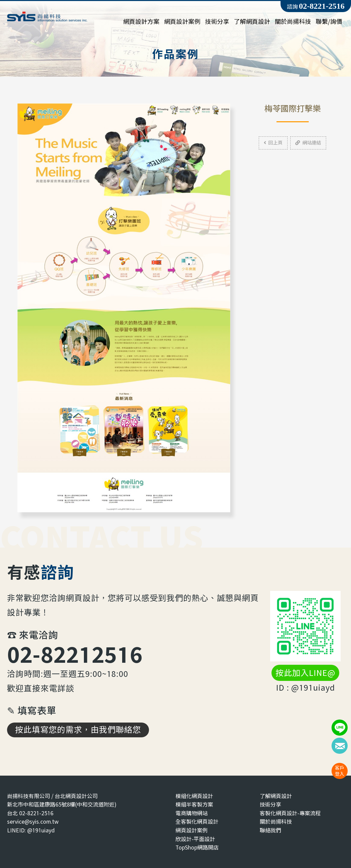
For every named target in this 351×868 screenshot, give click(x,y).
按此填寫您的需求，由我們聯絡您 (78, 730)
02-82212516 (75, 654)
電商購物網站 (192, 813)
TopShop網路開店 (197, 847)
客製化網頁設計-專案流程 (290, 813)
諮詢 (316, 6)
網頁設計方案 (141, 22)
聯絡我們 (270, 830)
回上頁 (273, 143)
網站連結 (308, 143)
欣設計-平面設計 (195, 839)
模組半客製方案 (194, 804)
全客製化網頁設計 (197, 821)
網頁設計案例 (182, 22)
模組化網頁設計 (194, 796)
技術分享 (217, 22)
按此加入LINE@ (305, 673)
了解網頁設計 (252, 22)
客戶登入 (340, 771)
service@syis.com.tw (33, 821)
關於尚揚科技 (293, 22)
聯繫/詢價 (329, 22)
